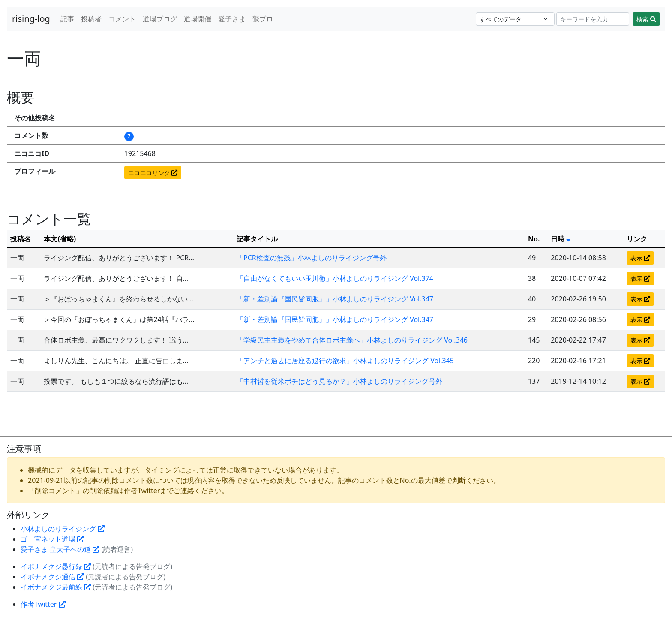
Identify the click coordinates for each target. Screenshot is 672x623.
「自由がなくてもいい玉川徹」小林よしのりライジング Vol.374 (335, 278)
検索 (646, 19)
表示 (640, 258)
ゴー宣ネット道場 (52, 539)
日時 (561, 239)
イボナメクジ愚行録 (56, 566)
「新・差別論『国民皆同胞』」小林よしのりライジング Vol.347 (335, 299)
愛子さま (232, 19)
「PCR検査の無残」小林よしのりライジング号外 (312, 258)
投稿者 (91, 19)
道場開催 (198, 19)
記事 (67, 19)
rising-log (31, 19)
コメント (122, 19)
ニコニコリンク (153, 173)
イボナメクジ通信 (52, 577)
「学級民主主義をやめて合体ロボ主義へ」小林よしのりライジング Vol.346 (352, 340)
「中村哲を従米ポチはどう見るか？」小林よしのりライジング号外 (339, 381)
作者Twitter (43, 604)
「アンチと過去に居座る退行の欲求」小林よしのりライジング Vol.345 (345, 361)
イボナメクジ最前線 (56, 587)
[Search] (593, 19)
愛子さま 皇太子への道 (60, 549)
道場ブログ (160, 19)
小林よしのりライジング (63, 529)
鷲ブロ (263, 19)
